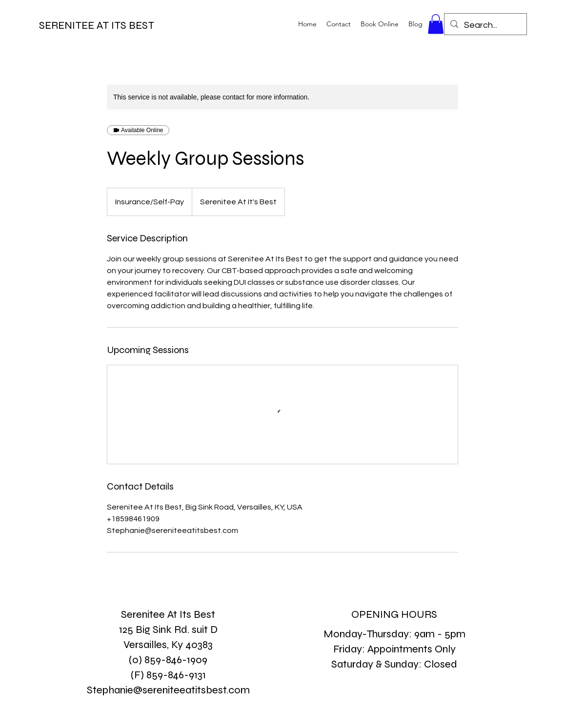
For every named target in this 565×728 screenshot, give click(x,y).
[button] (436, 24)
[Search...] (485, 25)
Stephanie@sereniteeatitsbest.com (168, 690)
